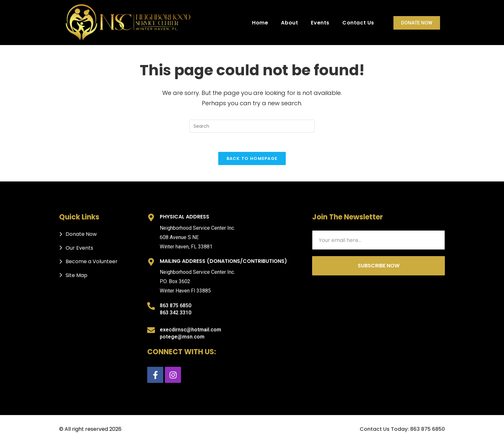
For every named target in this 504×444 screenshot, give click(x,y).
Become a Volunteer (92, 262)
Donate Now (417, 23)
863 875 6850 (175, 306)
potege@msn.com (182, 337)
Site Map (76, 275)
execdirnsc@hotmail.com (190, 330)
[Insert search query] (252, 126)
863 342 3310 (175, 313)
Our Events (79, 248)
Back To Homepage (252, 159)
